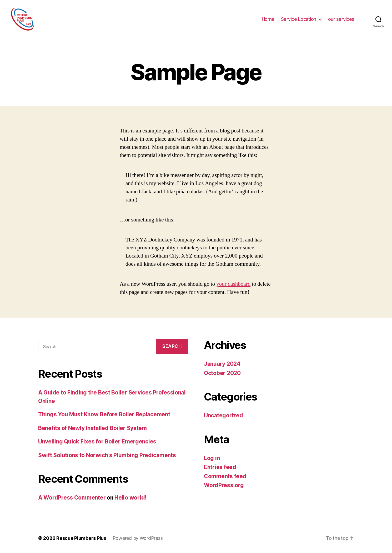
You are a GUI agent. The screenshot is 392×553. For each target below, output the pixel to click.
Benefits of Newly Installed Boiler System (92, 428)
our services (341, 19)
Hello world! (130, 498)
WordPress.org (224, 485)
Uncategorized (223, 415)
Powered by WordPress (138, 538)
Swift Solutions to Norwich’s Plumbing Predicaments (107, 455)
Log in (212, 458)
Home (268, 19)
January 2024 (222, 364)
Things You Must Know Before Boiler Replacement (104, 414)
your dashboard (233, 284)
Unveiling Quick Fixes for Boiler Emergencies (97, 441)
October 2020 (222, 373)
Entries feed (220, 467)
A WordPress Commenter (72, 498)
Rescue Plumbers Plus (81, 538)
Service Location (299, 19)
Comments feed (225, 476)
